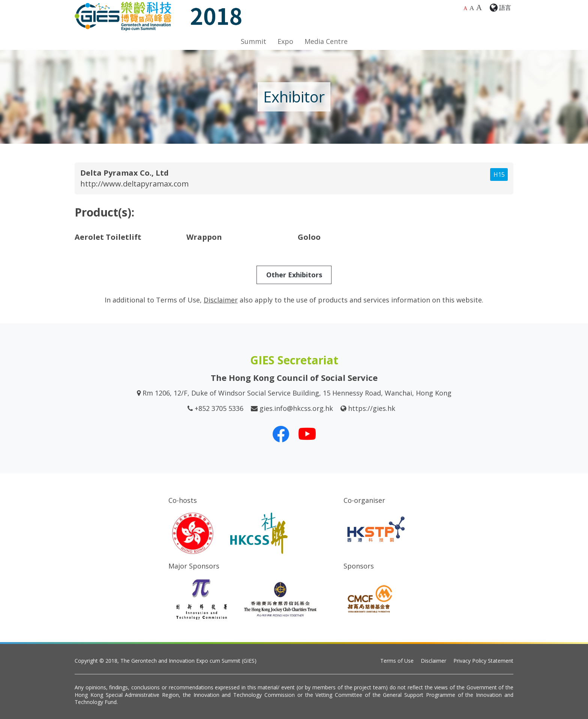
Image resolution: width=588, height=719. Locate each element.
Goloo (309, 237)
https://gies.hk (372, 408)
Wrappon (204, 237)
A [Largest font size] (479, 8)
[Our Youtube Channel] (307, 434)
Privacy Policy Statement (483, 661)
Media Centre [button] (326, 41)
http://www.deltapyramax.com (134, 184)
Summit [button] (253, 41)
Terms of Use (397, 661)
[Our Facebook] (281, 434)
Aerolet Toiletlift (108, 237)
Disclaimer (433, 661)
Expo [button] (285, 41)
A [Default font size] (465, 8)
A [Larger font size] (472, 8)
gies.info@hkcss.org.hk (296, 408)
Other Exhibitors (294, 275)
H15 (499, 174)
